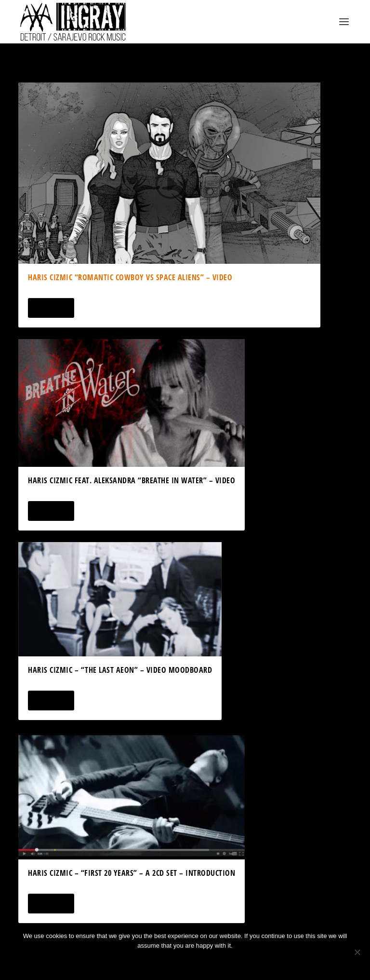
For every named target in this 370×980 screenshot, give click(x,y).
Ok (151, 962)
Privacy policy (198, 962)
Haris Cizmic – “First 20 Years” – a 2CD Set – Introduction (132, 873)
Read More (51, 308)
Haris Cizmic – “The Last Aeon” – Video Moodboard (120, 670)
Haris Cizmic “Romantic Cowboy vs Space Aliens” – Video (130, 277)
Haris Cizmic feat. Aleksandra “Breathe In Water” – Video (132, 480)
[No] (357, 952)
